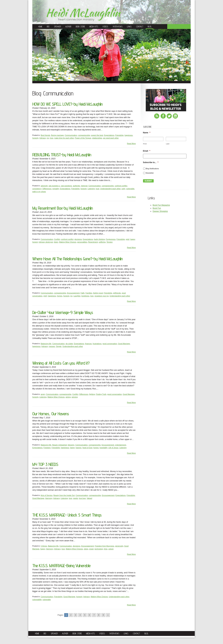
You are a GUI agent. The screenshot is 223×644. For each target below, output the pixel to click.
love (52, 138)
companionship (84, 135)
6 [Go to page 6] (89, 615)
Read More (131, 143)
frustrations (97, 344)
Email (147, 151)
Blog (150, 27)
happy (133, 239)
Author (68, 27)
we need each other (111, 138)
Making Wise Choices (68, 242)
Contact (140, 27)
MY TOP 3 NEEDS (45, 464)
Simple (59, 346)
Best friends (45, 135)
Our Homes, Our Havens (51, 414)
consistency (37, 189)
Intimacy (43, 138)
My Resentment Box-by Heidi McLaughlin (63, 208)
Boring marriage (57, 135)
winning (75, 397)
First (145, 144)
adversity (44, 186)
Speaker (57, 27)
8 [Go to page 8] (99, 615)
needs (75, 498)
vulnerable (130, 189)
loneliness (85, 296)
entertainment (121, 445)
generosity (119, 546)
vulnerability (37, 600)
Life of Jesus (113, 448)
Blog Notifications (152, 169)
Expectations (109, 135)
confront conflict (121, 186)
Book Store (80, 27)
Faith (82, 293)
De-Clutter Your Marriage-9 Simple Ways (63, 312)
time (106, 549)
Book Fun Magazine (161, 205)
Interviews (118, 27)
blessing (71, 445)
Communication (71, 135)
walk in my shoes (39, 192)
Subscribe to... (151, 162)
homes (60, 296)
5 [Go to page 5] (85, 615)
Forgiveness (111, 239)
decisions (78, 239)
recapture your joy (102, 296)
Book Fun (157, 208)
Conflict (57, 239)
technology (99, 549)
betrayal (84, 186)
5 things (44, 546)
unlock (111, 549)
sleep (86, 549)
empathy (56, 189)
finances (88, 344)
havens (78, 448)
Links (129, 27)
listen (56, 242)
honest (35, 242)
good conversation (110, 344)
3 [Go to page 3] (76, 615)
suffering (102, 242)
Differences (47, 189)
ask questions (66, 186)
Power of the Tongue (83, 138)
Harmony (49, 498)
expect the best (97, 135)
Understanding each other (110, 189)
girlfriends (117, 293)
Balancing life (46, 344)
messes (52, 346)
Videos (105, 27)
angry (43, 394)
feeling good (98, 293)
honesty (35, 138)
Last (168, 144)
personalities (82, 242)
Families (89, 293)
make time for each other (64, 138)
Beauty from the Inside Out (64, 495)
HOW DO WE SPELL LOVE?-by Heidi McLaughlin (67, 104)
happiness (129, 135)
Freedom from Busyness (105, 546)
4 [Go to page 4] (80, 615)
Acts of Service (46, 495)
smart (91, 549)
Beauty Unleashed (60, 445)
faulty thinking (99, 239)
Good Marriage (124, 344)
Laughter (77, 296)
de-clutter (69, 344)
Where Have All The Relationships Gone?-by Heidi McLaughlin (77, 259)
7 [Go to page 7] (94, 615)
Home (40, 27)
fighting (92, 394)
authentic (77, 186)
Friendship (119, 135)
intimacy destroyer (46, 242)
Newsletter (150, 173)
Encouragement (73, 293)
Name (147, 133)
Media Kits (94, 27)
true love (82, 498)
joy (48, 138)
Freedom (47, 448)
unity (123, 189)
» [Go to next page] (108, 615)
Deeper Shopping (160, 211)
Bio (48, 27)
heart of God (87, 448)
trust (97, 189)
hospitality (103, 448)
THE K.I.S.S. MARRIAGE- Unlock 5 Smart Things (67, 515)
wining (68, 397)
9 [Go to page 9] (103, 615)
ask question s (54, 186)
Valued (89, 498)
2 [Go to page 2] (71, 615)
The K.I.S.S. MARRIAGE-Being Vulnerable (61, 566)
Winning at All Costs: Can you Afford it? (61, 363)
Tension (110, 242)
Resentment (93, 242)
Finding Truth (101, 394)
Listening (91, 189)
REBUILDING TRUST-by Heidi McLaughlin (62, 155)
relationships (97, 138)
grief (128, 239)
